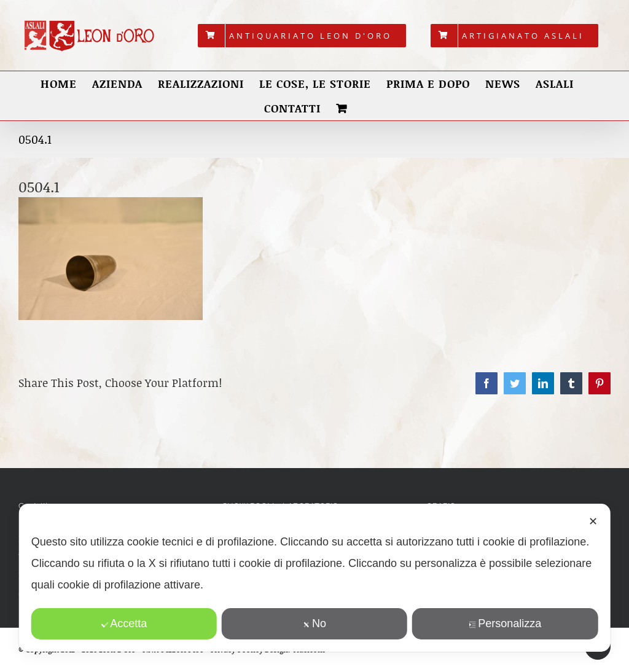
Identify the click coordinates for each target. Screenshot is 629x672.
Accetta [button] (124, 623)
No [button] (314, 623)
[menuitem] (302, 36)
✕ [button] (593, 522)
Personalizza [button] (505, 623)
